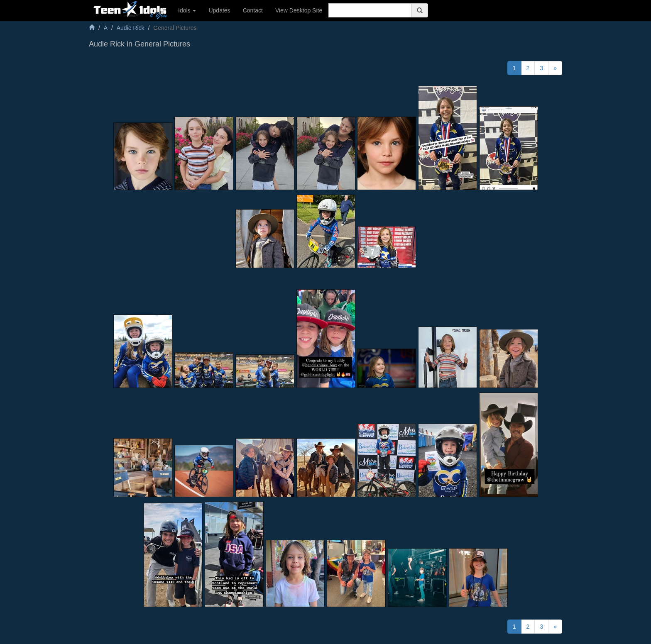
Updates (219, 10)
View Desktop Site (299, 10)
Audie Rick (131, 28)
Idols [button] (187, 10)
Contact (253, 10)
